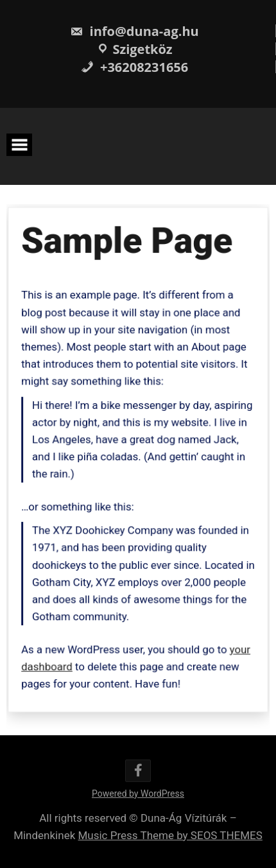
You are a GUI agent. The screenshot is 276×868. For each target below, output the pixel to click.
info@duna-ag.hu (134, 31)
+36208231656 (134, 67)
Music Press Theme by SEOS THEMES (170, 835)
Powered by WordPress (138, 794)
